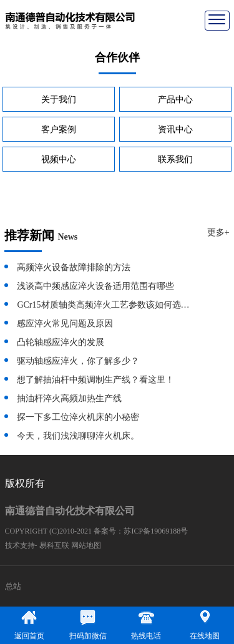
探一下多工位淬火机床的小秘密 (78, 417)
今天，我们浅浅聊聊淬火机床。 (78, 436)
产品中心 (175, 100)
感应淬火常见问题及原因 (65, 324)
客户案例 (59, 129)
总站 (13, 586)
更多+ (218, 232)
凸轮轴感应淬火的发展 (61, 342)
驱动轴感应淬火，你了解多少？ (78, 361)
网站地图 (86, 545)
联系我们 (175, 159)
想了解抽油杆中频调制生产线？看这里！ (95, 380)
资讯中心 (175, 129)
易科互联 (54, 545)
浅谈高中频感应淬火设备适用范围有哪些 (95, 286)
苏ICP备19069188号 (156, 531)
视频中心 (59, 159)
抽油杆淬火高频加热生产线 (69, 398)
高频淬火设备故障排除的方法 (74, 267)
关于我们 (59, 100)
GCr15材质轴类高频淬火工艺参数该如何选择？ (105, 305)
